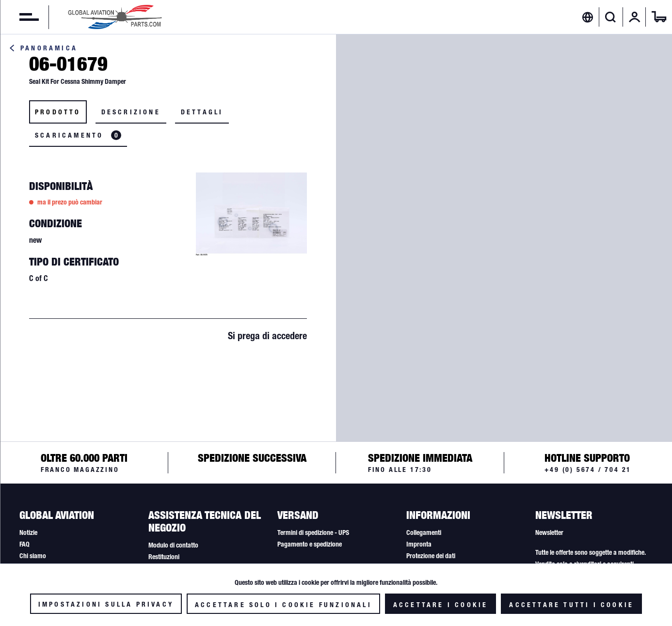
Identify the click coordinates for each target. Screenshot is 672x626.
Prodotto (58, 112)
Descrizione (131, 112)
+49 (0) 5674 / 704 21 (588, 469)
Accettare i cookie (441, 605)
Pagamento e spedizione (310, 544)
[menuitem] (19, 17)
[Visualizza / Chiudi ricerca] (611, 17)
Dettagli (202, 112)
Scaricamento (78, 135)
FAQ (24, 544)
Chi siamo (33, 556)
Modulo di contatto (173, 545)
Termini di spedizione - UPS (313, 532)
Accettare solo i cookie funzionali (283, 605)
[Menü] (19, 17)
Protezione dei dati (431, 556)
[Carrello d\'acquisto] (659, 17)
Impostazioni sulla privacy (106, 604)
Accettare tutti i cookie (571, 605)
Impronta (419, 544)
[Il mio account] (635, 17)
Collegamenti (424, 532)
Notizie (28, 532)
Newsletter (549, 532)
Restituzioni (164, 557)
